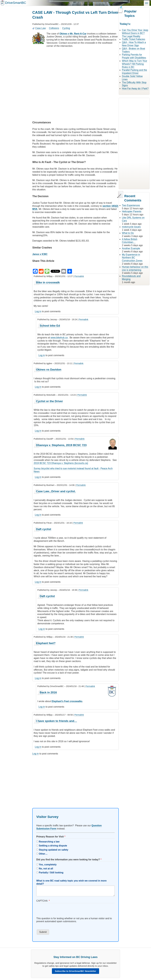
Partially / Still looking (51, 873)
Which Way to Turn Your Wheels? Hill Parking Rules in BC (135, 64)
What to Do (128, 233)
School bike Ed (50, 326)
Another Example (131, 248)
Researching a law (49, 842)
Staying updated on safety (54, 850)
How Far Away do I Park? (135, 89)
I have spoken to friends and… (56, 721)
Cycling (66, 28)
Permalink (79, 276)
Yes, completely (48, 865)
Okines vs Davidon (49, 370)
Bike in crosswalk (48, 282)
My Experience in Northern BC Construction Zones (132, 258)
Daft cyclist (44, 529)
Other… (43, 854)
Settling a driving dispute (53, 846)
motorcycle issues (131, 227)
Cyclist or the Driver (49, 401)
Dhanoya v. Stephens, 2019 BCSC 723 (61, 445)
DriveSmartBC (16, 3)
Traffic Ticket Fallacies (134, 39)
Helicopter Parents (132, 211)
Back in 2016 (48, 692)
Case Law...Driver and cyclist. (56, 491)
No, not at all (46, 869)
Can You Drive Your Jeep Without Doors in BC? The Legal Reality (135, 33)
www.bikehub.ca (59, 338)
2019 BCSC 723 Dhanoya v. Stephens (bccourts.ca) (61, 463)
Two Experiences (131, 205)
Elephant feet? (46, 643)
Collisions (54, 28)
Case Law (40, 28)
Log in (38, 311)
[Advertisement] (75, 779)
